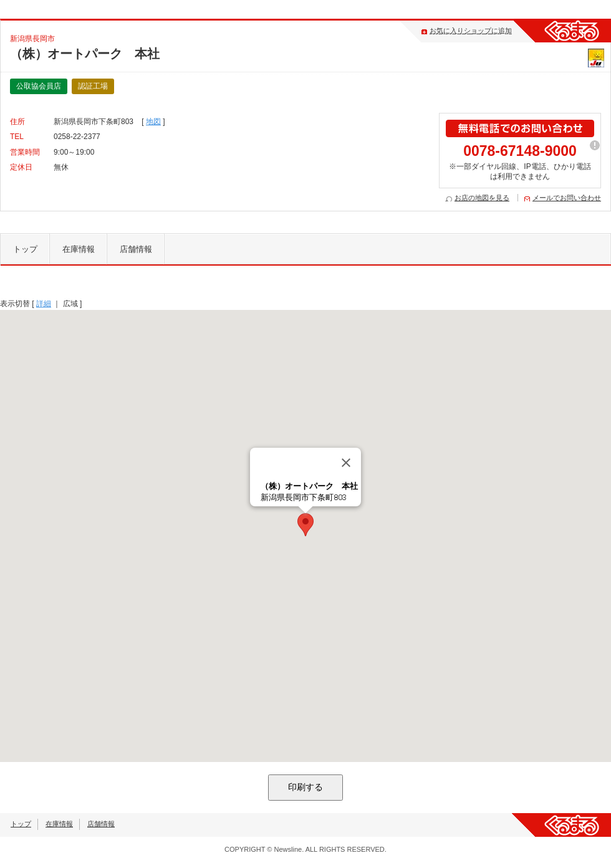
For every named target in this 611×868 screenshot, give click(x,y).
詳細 (44, 304)
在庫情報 (79, 249)
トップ (25, 249)
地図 (153, 122)
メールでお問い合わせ (567, 198)
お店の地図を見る (482, 198)
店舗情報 (136, 249)
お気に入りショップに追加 (471, 31)
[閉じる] (346, 463)
